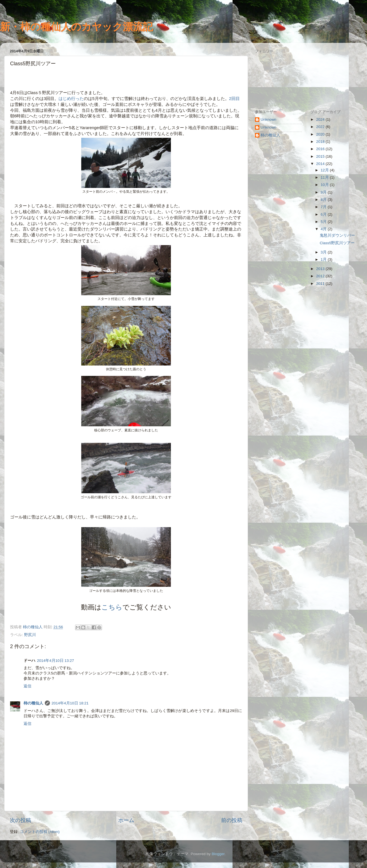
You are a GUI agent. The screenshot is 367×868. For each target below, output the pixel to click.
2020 (321, 134)
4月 (324, 229)
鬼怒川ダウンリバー (337, 235)
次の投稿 (20, 820)
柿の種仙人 (33, 703)
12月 (325, 170)
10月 (325, 185)
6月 (324, 214)
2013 (321, 269)
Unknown (268, 119)
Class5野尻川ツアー (337, 243)
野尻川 (30, 635)
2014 (321, 164)
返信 (27, 686)
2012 (321, 276)
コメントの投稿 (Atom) (40, 832)
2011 (321, 284)
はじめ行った (71, 99)
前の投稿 (232, 820)
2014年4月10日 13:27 (55, 661)
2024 (321, 119)
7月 (324, 207)
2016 (321, 149)
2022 (321, 127)
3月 (324, 252)
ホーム (126, 820)
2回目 (234, 99)
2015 (321, 156)
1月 (324, 260)
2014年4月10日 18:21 (70, 703)
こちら (112, 607)
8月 (324, 200)
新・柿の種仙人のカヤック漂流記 (76, 27)
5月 (324, 222)
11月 (325, 177)
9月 (324, 192)
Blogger (218, 854)
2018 (321, 142)
